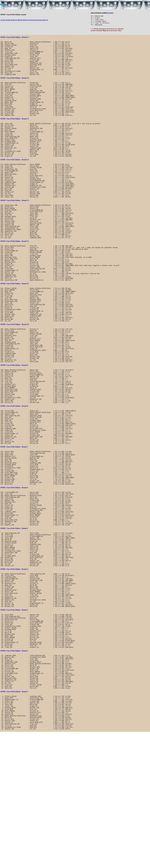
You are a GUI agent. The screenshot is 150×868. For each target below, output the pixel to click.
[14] (37, 20)
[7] (16, 20)
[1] (2, 20)
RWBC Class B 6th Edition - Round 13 (15, 232)
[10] (24, 20)
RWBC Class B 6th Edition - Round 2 (14, 771)
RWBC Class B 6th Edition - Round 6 (14, 576)
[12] (30, 20)
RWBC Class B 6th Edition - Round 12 (15, 281)
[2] (4, 20)
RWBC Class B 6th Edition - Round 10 (15, 381)
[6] (14, 20)
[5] (11, 20)
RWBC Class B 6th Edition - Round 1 (14, 820)
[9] (21, 20)
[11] (27, 20)
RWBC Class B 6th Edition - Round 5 (14, 625)
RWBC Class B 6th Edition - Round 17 (15, 37)
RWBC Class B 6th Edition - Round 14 (15, 184)
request (111, 13)
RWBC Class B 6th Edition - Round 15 (15, 135)
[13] (33, 20)
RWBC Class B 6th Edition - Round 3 (14, 722)
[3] (6, 20)
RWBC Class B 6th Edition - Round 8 (14, 478)
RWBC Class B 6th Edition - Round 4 (14, 674)
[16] (43, 20)
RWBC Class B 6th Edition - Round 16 (15, 86)
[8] (18, 20)
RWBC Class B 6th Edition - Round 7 (14, 527)
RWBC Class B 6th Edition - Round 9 (14, 430)
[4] (9, 20)
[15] (40, 20)
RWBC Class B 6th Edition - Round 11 (15, 332)
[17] (47, 20)
